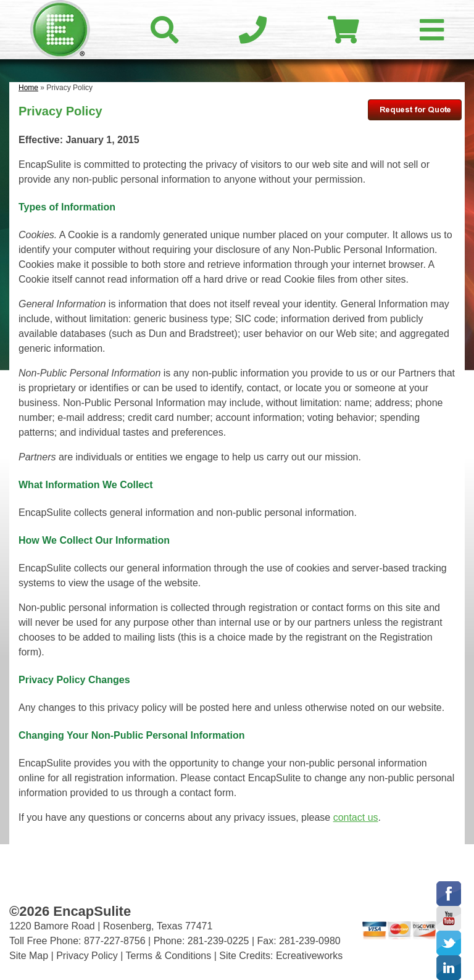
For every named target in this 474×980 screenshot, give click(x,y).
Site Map (29, 956)
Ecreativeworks (309, 956)
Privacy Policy (87, 956)
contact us (356, 817)
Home (28, 88)
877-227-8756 (115, 941)
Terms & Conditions (169, 956)
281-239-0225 (218, 941)
